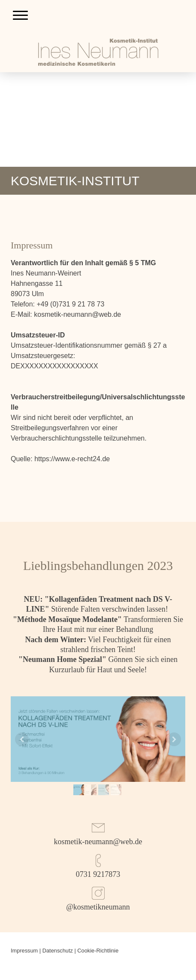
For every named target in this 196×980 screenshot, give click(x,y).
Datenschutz (58, 951)
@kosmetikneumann (98, 907)
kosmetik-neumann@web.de (98, 842)
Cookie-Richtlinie (98, 951)
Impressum (24, 951)
